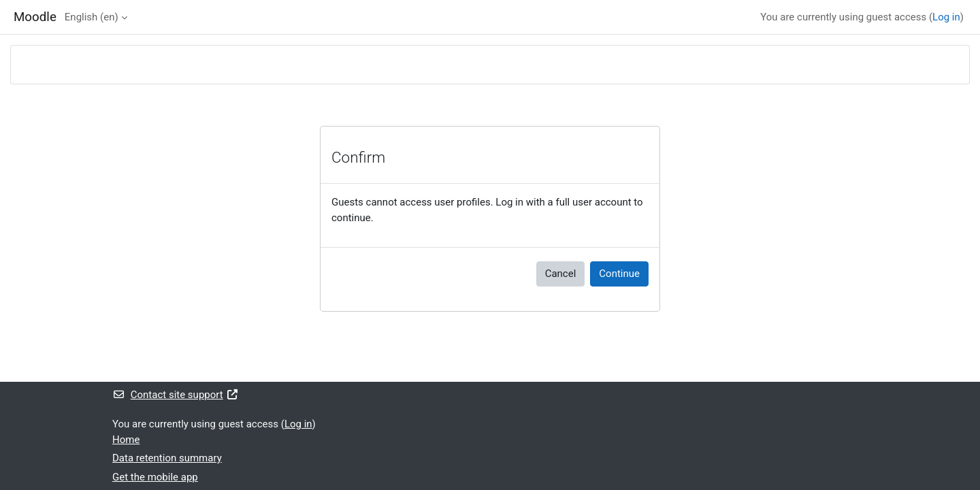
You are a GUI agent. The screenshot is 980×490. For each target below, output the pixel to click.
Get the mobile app (155, 477)
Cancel (561, 274)
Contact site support (175, 395)
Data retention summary (167, 458)
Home (126, 440)
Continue (619, 274)
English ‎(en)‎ (92, 17)
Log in (946, 17)
